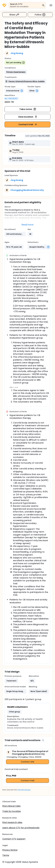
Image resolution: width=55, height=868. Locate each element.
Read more (27, 225)
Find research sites (12, 822)
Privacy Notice (10, 850)
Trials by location (12, 811)
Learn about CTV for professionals (21, 828)
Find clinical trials (11, 806)
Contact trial (28, 124)
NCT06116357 (11, 98)
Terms (6, 855)
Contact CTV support (14, 839)
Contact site (27, 762)
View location (28, 117)
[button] (16, 72)
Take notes (28, 109)
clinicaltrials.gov (24, 790)
